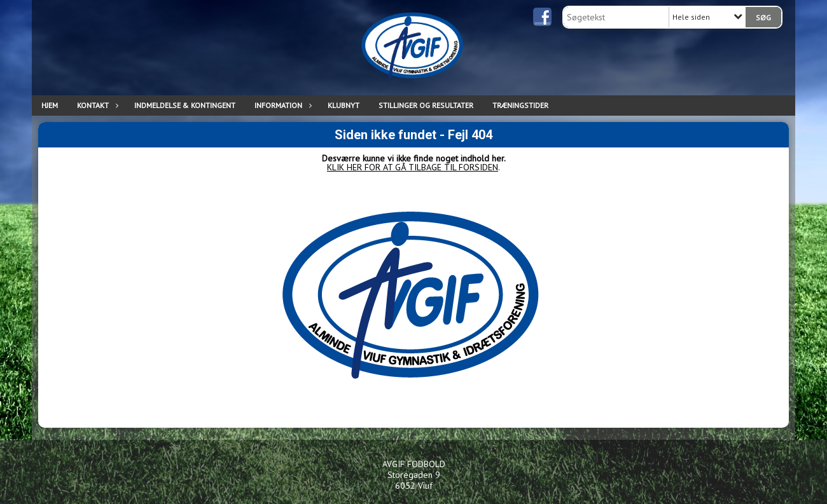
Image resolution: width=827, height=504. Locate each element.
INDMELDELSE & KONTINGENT (185, 105)
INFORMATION (281, 105)
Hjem (50, 105)
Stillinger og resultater (426, 105)
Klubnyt (344, 105)
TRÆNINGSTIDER (520, 105)
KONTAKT (96, 105)
